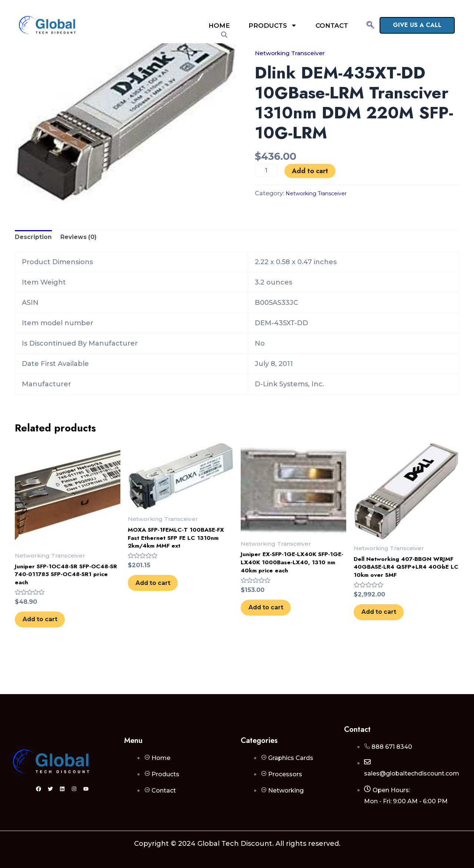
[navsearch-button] (370, 26)
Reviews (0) (85, 239)
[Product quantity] (267, 170)
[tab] (36, 239)
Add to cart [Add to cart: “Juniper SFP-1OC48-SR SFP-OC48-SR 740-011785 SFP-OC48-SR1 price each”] (50, 631)
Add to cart (311, 171)
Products (273, 25)
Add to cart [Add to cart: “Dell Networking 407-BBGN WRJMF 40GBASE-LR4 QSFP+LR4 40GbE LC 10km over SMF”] (388, 633)
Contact (332, 26)
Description (36, 239)
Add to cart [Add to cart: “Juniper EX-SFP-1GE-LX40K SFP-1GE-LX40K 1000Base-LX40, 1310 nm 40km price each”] (276, 619)
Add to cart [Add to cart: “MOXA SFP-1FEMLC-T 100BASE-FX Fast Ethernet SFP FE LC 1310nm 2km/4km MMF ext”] (163, 594)
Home (219, 26)
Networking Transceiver (297, 53)
